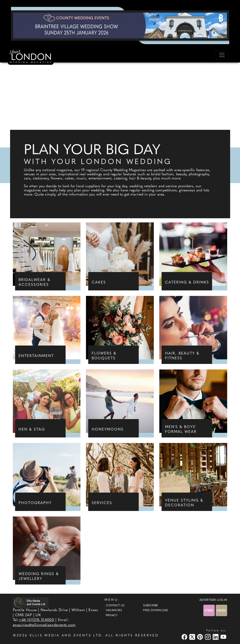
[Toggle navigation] (222, 55)
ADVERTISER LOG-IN (213, 600)
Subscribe (150, 606)
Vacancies (114, 610)
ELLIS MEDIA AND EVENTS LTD (66, 636)
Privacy (112, 616)
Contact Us (115, 606)
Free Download (156, 610)
